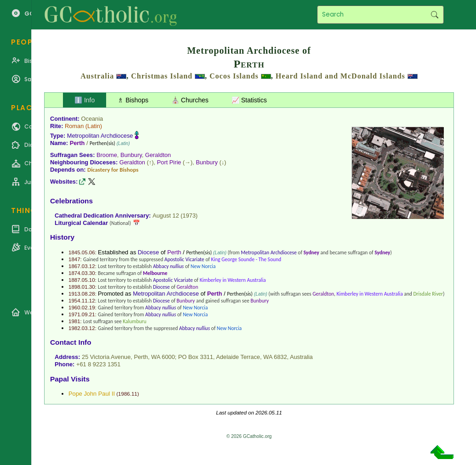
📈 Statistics (249, 100)
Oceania (92, 119)
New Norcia (203, 266)
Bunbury (131, 155)
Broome (107, 155)
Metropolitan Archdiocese (100, 136)
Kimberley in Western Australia (232, 280)
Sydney (312, 252)
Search (434, 15)
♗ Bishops (133, 100)
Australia (97, 76)
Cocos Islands (234, 76)
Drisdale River (428, 294)
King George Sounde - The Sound (246, 259)
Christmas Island (162, 76)
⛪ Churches (190, 100)
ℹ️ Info (85, 100)
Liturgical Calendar (81, 223)
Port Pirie (169, 162)
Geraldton (158, 155)
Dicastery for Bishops (113, 170)
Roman (74, 126)
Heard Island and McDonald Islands (340, 76)
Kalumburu (134, 321)
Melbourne (155, 273)
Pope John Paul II (92, 394)
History (62, 237)
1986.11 (128, 394)
